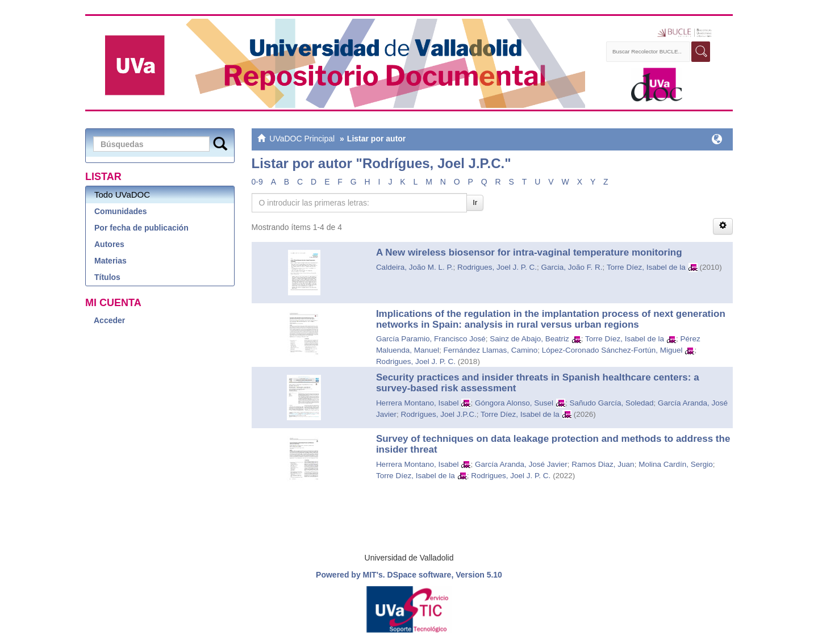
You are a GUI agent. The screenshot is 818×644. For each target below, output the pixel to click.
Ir (475, 202)
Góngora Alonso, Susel (514, 403)
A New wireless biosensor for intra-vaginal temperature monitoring (529, 252)
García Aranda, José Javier (521, 464)
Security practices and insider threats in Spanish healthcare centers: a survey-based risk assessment (538, 383)
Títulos (107, 277)
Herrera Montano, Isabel (418, 403)
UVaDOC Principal (302, 139)
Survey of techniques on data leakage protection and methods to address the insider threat (553, 444)
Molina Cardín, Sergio (676, 464)
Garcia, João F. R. (572, 267)
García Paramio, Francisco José (431, 339)
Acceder (109, 320)
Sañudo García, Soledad (612, 403)
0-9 (257, 182)
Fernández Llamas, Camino (490, 350)
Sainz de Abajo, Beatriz (529, 339)
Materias (110, 261)
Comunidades (121, 211)
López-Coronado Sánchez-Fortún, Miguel (612, 350)
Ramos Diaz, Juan (603, 464)
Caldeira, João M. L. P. (415, 267)
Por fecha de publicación (141, 228)
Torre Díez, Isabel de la (646, 267)
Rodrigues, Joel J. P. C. (497, 267)
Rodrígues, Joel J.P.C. (438, 414)
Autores (109, 244)
